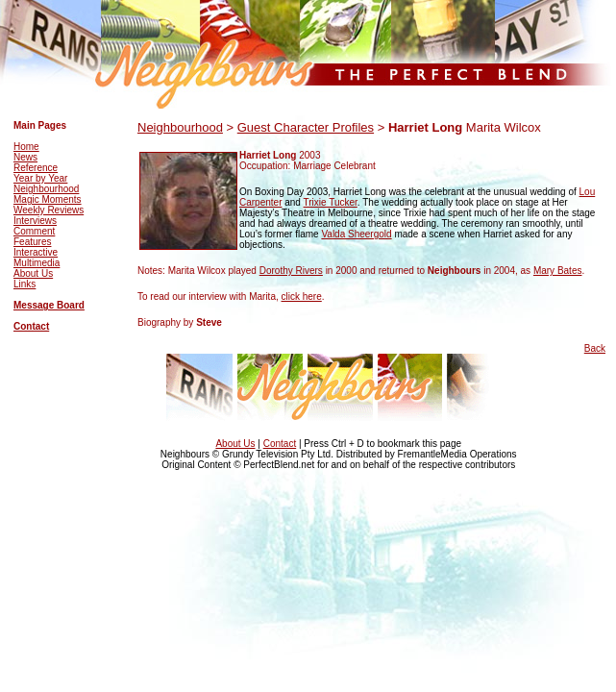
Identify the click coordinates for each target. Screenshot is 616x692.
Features (32, 242)
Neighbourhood (46, 189)
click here (302, 297)
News (25, 157)
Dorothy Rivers (291, 271)
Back (595, 348)
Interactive (36, 252)
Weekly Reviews (49, 210)
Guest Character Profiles (306, 127)
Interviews (35, 221)
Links (25, 284)
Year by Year (40, 178)
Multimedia (37, 263)
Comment (34, 231)
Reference (36, 168)
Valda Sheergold (356, 234)
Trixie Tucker (331, 202)
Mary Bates (558, 271)
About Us (33, 273)
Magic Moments (48, 199)
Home (26, 147)
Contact (31, 326)
